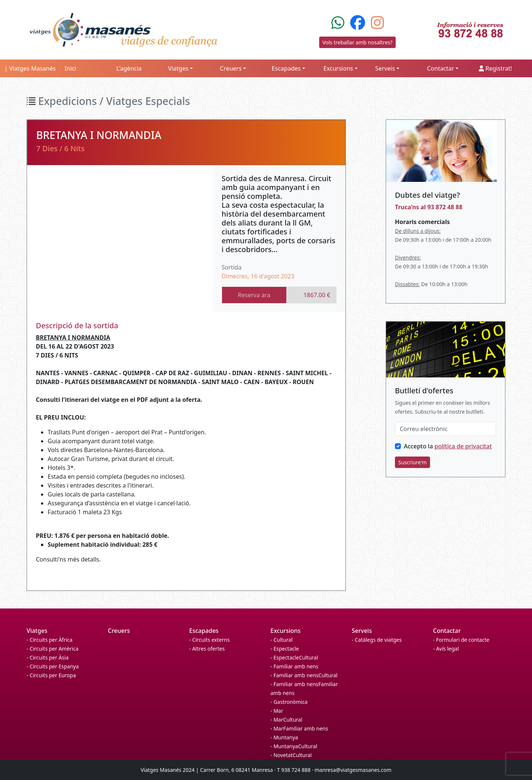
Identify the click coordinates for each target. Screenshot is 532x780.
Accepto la (448, 446)
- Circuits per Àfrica (50, 640)
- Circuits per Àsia (48, 657)
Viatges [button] (178, 68)
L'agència (129, 68)
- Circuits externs (209, 640)
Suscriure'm (412, 462)
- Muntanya (284, 737)
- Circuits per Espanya (53, 666)
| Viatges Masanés (30, 68)
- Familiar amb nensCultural (304, 675)
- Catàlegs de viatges (377, 640)
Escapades (204, 631)
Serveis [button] (385, 68)
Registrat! (495, 68)
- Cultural (282, 640)
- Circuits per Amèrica (52, 649)
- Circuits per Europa (51, 675)
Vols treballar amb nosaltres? (358, 42)
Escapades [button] (286, 68)
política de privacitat (463, 446)
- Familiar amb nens (294, 666)
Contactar (447, 631)
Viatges (37, 631)
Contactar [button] (441, 68)
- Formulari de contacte (461, 640)
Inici (70, 68)
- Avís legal (446, 649)
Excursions (286, 631)
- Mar (277, 711)
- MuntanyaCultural (294, 746)
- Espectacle (285, 649)
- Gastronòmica (289, 702)
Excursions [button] (338, 68)
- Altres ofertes (207, 649)
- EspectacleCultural (294, 657)
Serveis (362, 631)
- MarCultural (286, 720)
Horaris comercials (422, 222)
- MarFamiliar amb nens (299, 728)
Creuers (119, 631)
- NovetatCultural (291, 755)
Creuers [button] (231, 68)
